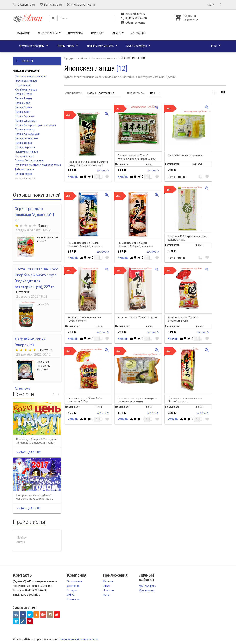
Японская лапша (25, 178)
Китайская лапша (26, 90)
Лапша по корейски (27, 134)
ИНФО (116, 33)
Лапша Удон (22, 112)
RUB (209, 5)
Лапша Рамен (23, 98)
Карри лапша (23, 85)
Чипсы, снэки (66, 46)
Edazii (106, 586)
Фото (106, 595)
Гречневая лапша (26, 81)
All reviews (23, 388)
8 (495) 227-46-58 (134, 18)
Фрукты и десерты (32, 46)
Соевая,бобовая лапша (29, 161)
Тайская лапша (24, 169)
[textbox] (86, 18)
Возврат (97, 33)
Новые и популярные (103, 93)
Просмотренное (81, 4)
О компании (48, 33)
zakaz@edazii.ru (133, 14)
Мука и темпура (137, 46)
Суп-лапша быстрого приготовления (38, 165)
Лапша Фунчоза (25, 116)
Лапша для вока (25, 130)
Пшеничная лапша (26, 152)
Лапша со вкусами (26, 138)
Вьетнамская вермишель (31, 76)
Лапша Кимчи (23, 94)
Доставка (75, 33)
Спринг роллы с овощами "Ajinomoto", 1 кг (35, 215)
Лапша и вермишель (100, 46)
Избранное (51, 4)
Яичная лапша (24, 174)
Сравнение (24, 4)
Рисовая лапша (24, 156)
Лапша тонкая (24, 143)
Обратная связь (133, 23)
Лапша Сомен (23, 107)
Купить (73, 177)
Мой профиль (147, 586)
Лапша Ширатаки (26, 121)
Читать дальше (28, 452)
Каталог (23, 33)
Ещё (214, 46)
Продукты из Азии (76, 58)
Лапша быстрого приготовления (35, 125)
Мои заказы (146, 590)
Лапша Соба (22, 103)
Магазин (108, 581)
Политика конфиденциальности (78, 639)
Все (155, 93)
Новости (108, 590)
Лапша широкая (25, 147)
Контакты (138, 33)
